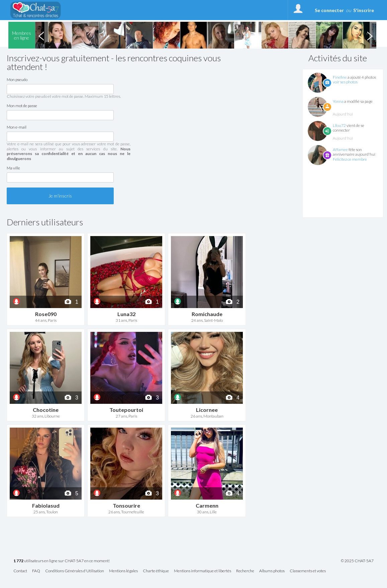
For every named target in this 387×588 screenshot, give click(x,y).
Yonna (338, 101)
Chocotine (46, 410)
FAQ (36, 571)
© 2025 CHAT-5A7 (357, 561)
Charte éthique (156, 571)
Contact (20, 571)
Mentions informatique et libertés (203, 571)
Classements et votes (308, 571)
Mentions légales (123, 571)
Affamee (340, 150)
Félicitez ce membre (350, 159)
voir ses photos (345, 82)
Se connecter (329, 10)
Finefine (340, 77)
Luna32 (126, 314)
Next (370, 35)
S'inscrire (364, 10)
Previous (41, 35)
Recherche (245, 571)
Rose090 (46, 314)
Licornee (207, 410)
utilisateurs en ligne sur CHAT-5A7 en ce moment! (62, 561)
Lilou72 (339, 125)
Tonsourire (126, 505)
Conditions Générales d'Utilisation (75, 571)
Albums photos (272, 571)
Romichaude (207, 314)
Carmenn (207, 505)
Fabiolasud (46, 505)
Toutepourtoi (126, 410)
